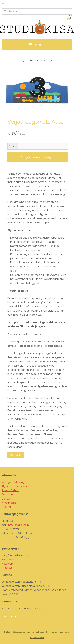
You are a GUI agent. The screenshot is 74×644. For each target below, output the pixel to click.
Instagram (8, 564)
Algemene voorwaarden (16, 486)
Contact (6, 499)
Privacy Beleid (10, 490)
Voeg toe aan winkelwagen (38, 157)
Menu (37, 45)
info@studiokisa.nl (19, 525)
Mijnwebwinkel (37, 638)
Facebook (8, 560)
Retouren (7, 495)
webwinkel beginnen (49, 632)
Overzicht (16, 455)
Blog (4, 4)
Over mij (6, 507)
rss (37, 632)
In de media (9, 503)
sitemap (30, 632)
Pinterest (7, 568)
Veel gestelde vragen (15, 482)
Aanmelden (11, 616)
